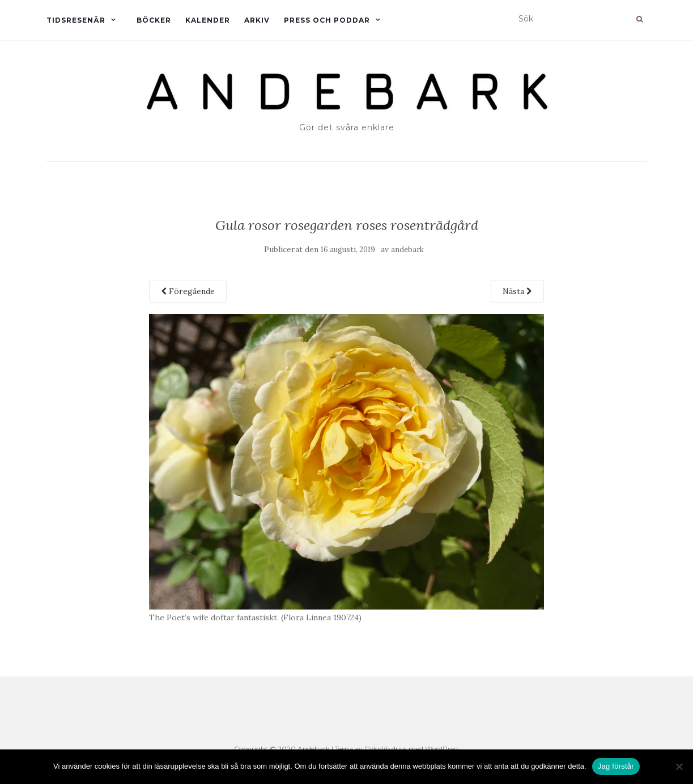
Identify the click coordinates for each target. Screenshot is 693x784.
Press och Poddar (327, 20)
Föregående (188, 291)
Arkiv (257, 20)
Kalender (208, 20)
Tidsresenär (76, 20)
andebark (407, 250)
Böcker (154, 20)
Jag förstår (616, 766)
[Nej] (679, 766)
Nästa (517, 291)
